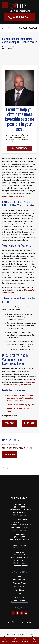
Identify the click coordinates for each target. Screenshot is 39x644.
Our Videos (19, 590)
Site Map (12, 622)
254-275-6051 (20, 555)
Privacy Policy (25, 622)
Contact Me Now (19, 148)
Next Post (29, 423)
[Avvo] (17, 613)
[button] (5, 5)
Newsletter (19, 601)
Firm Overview (19, 580)
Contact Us (19, 597)
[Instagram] (22, 613)
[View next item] (7, 468)
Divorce (14, 416)
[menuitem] (19, 576)
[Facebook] (13, 613)
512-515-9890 (20, 522)
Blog (20, 594)
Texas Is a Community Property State (21, 405)
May (10, 28)
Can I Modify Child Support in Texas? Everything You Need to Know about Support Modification (21, 398)
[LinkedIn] (26, 613)
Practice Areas (19, 583)
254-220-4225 (20, 498)
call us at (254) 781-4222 (18, 385)
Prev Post (10, 423)
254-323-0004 (20, 507)
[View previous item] (3, 468)
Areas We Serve (19, 587)
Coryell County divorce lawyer (13, 196)
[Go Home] (4, 28)
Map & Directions (19, 515)
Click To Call (20, 17)
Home (19, 576)
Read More (10, 455)
